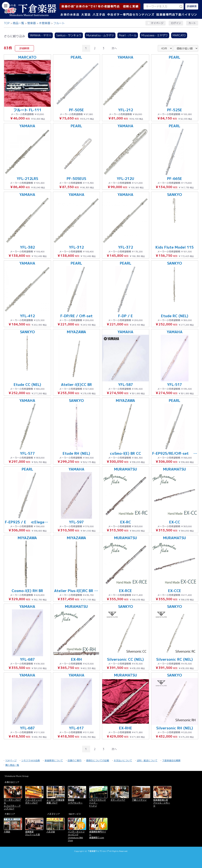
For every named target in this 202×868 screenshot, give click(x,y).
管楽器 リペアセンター (75, 801)
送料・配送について (147, 760)
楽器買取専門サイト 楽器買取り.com (98, 835)
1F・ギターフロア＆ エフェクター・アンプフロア (12, 804)
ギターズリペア (118, 800)
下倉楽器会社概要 (171, 760)
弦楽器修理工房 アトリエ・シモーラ (162, 803)
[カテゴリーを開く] (6, 6)
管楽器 (32, 23)
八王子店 (99, 15)
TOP (7, 23)
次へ (114, 48)
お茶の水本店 (70, 15)
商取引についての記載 (98, 760)
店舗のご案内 (75, 760)
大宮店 (86, 15)
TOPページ (11, 760)
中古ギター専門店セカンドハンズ (131, 15)
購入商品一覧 (12, 765)
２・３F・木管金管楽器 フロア (55, 801)
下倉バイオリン (139, 800)
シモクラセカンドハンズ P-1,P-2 (98, 803)
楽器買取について (54, 760)
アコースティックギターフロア (34, 801)
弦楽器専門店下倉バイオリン (177, 15)
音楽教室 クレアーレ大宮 (32, 833)
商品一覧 (18, 23)
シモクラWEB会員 (31, 760)
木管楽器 (45, 23)
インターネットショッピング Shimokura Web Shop (76, 836)
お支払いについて (123, 760)
